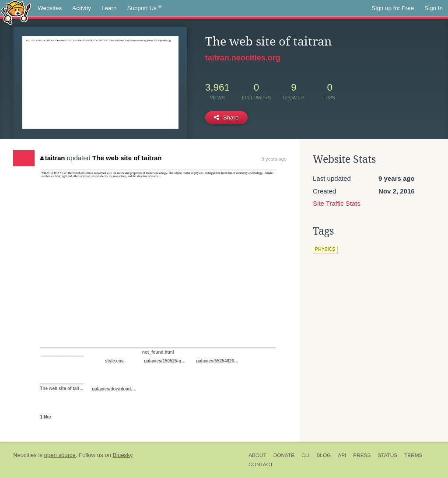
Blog (324, 455)
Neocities (25, 455)
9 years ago (274, 159)
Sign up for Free (393, 8)
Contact (261, 464)
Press (362, 455)
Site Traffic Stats (337, 203)
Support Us (145, 8)
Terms (413, 455)
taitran (52, 158)
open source (60, 455)
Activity (82, 8)
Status (387, 455)
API (342, 455)
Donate (284, 455)
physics (325, 249)
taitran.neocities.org (243, 58)
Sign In (434, 8)
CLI (305, 455)
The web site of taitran (127, 158)
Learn (109, 8)
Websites (50, 8)
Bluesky (122, 455)
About (257, 455)
